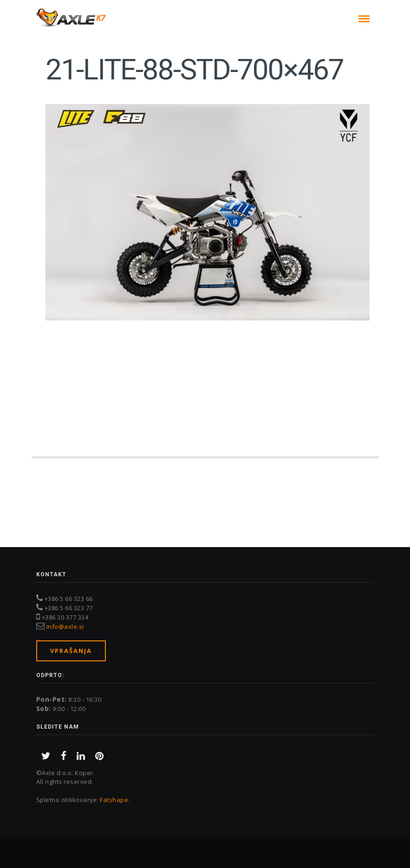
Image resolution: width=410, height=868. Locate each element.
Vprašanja (71, 651)
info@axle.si (65, 627)
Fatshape (114, 800)
